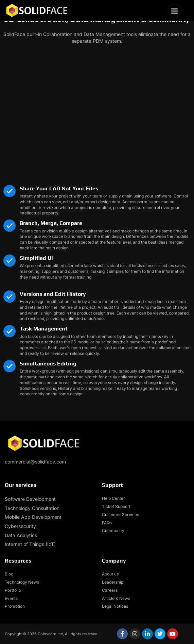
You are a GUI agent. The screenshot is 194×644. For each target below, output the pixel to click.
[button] (175, 11)
